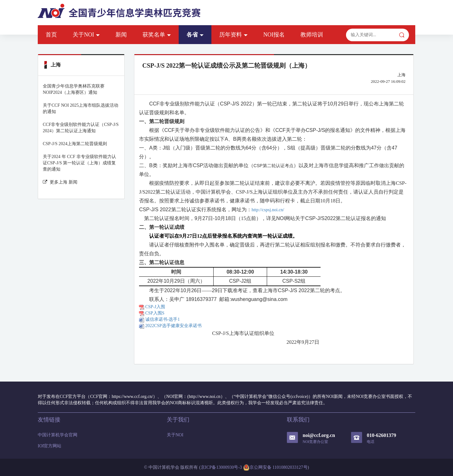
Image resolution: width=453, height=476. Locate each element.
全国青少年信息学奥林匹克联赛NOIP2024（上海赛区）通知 (74, 89)
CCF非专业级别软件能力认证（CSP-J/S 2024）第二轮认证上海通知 (81, 128)
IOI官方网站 (50, 446)
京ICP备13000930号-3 (221, 467)
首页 (51, 35)
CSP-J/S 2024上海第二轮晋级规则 (75, 144)
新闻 (121, 35)
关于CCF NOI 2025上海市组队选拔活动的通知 (81, 108)
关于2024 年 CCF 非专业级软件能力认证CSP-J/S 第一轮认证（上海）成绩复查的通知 (79, 163)
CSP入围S (152, 313)
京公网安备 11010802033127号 (275, 467)
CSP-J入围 (152, 307)
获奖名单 (157, 35)
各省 (195, 35)
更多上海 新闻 (60, 182)
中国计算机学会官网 (58, 435)
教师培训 (312, 35)
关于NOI (86, 35)
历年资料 (233, 35)
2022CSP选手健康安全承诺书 (170, 326)
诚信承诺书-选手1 (159, 319)
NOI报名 (274, 35)
